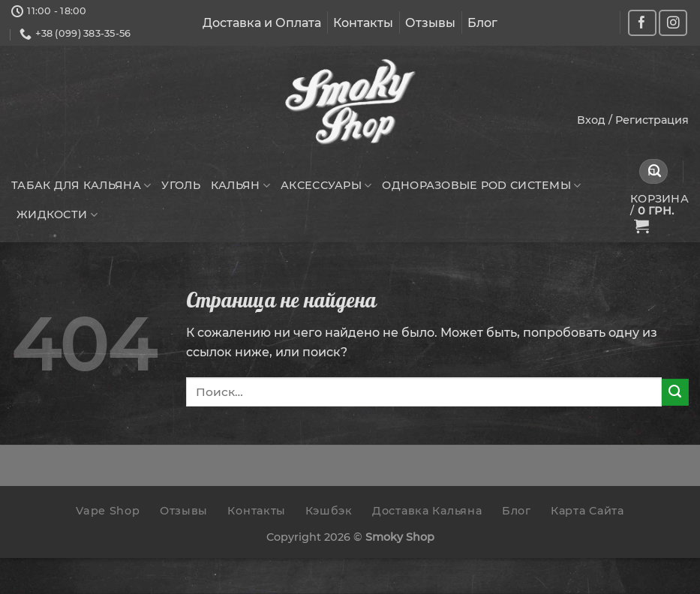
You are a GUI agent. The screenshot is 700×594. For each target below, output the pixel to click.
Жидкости (57, 215)
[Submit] (655, 172)
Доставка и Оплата (262, 23)
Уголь (180, 185)
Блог (482, 23)
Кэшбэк (329, 511)
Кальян (240, 186)
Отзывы (430, 23)
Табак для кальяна (81, 186)
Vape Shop (108, 511)
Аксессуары (326, 186)
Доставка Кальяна (427, 511)
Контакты (363, 23)
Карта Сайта (587, 511)
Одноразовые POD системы (481, 186)
